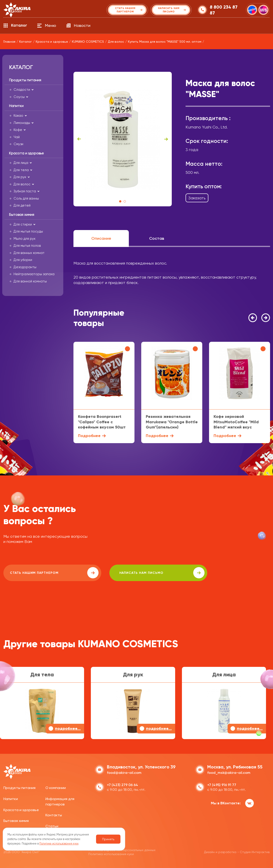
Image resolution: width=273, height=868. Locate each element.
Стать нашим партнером (44, 573)
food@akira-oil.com (124, 772)
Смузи (18, 144)
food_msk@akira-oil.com (229, 772)
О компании (56, 787)
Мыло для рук (25, 239)
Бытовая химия (16, 820)
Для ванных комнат (29, 253)
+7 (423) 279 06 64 (122, 784)
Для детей (22, 205)
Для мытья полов (27, 246)
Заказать (197, 198)
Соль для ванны (26, 198)
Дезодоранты (25, 267)
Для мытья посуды (28, 231)
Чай (17, 137)
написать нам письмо (131, 573)
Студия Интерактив (255, 852)
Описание (101, 238)
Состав (157, 238)
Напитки (11, 798)
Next (166, 139)
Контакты (54, 815)
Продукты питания (19, 787)
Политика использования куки (111, 854)
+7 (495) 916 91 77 (222, 784)
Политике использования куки (59, 844)
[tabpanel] (123, 139)
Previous (79, 139)
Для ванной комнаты (30, 281)
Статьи (52, 826)
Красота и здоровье (21, 809)
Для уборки (23, 260)
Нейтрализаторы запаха (34, 274)
